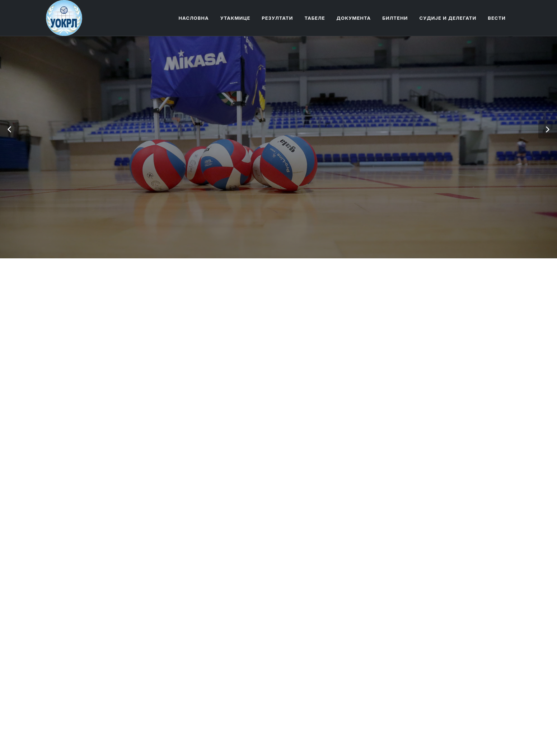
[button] (9, 129)
